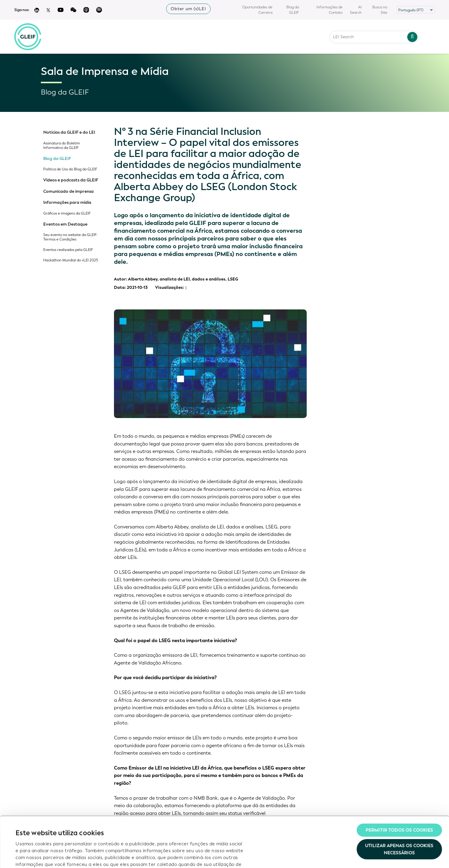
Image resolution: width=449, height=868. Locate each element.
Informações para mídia (67, 203)
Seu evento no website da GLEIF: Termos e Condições (70, 237)
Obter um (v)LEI (188, 9)
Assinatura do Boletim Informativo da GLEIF (62, 146)
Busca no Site (380, 10)
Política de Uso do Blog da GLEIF (70, 169)
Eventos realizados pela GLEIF (68, 250)
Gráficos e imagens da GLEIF (67, 213)
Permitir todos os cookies (399, 782)
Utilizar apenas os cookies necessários (399, 801)
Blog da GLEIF (293, 10)
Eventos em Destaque (65, 224)
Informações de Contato (330, 10)
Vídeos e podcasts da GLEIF (71, 180)
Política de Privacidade (139, 830)
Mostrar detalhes (34, 856)
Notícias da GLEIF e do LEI (69, 132)
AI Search (356, 10)
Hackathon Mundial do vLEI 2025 (71, 260)
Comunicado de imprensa (68, 192)
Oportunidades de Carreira (257, 10)
